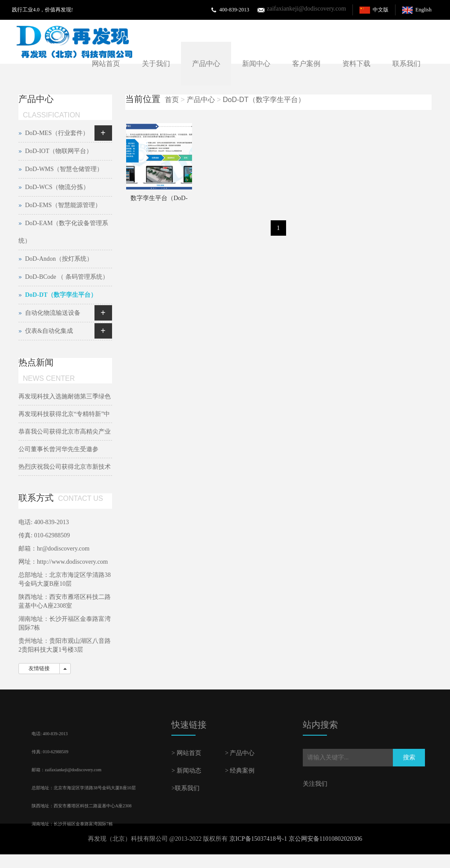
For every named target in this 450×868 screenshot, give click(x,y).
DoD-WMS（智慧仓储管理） (64, 169)
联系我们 (406, 64)
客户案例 (306, 64)
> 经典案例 (240, 771)
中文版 (381, 10)
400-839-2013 (234, 10)
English (423, 10)
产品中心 (206, 64)
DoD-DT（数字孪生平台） (264, 100)
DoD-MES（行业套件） (57, 133)
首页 (172, 100)
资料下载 (356, 64)
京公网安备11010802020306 (325, 839)
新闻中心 (256, 64)
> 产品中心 (240, 753)
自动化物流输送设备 (53, 313)
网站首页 (106, 64)
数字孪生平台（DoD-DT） (159, 201)
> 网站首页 (186, 753)
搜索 (409, 757)
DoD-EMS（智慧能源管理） (63, 205)
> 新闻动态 (186, 771)
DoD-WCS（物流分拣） (57, 187)
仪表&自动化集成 (49, 331)
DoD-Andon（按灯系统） (59, 259)
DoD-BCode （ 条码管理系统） (67, 277)
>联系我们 (185, 788)
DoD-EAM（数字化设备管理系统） (63, 232)
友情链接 (39, 668)
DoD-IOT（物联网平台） (59, 151)
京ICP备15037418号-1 (258, 839)
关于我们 (156, 64)
